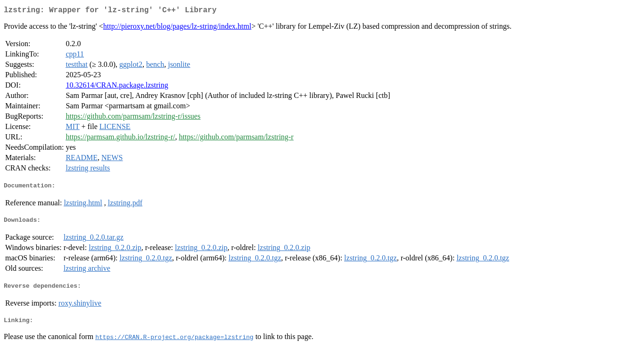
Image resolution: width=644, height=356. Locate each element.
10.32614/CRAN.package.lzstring (117, 87)
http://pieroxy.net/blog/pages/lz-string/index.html (177, 28)
